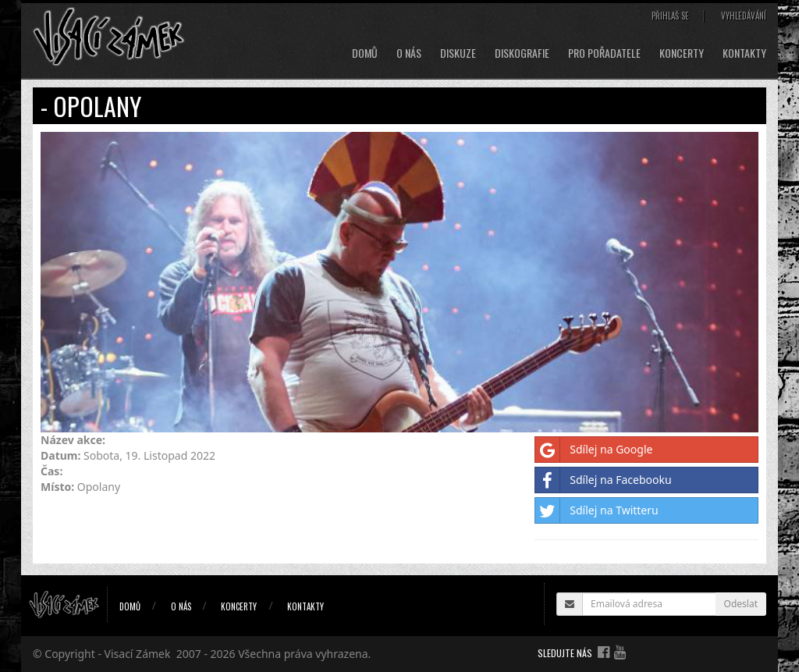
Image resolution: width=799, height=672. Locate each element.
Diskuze (458, 53)
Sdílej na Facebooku (603, 480)
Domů (365, 53)
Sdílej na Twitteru (597, 510)
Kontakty (744, 53)
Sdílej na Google (594, 450)
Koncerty (682, 53)
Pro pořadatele (604, 53)
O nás (409, 53)
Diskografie (522, 53)
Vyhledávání (744, 16)
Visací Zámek (138, 654)
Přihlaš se (670, 16)
